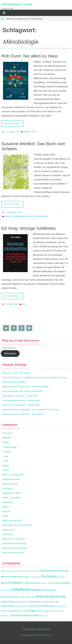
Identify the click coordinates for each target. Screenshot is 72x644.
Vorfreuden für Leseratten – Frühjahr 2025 (21, 405)
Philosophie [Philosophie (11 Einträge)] (18, 606)
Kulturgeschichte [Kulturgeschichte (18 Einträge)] (9, 597)
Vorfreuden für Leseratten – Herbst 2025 (20, 396)
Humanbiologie (10, 447)
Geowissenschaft (41, 216)
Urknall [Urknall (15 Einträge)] (25, 611)
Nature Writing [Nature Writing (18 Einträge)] (8, 602)
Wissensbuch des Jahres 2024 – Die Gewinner (23, 414)
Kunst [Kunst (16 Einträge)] (21, 597)
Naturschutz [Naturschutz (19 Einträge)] (35, 602)
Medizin (6, 507)
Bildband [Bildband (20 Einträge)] (54, 571)
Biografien (7, 438)
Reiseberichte (8, 530)
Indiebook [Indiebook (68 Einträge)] (21, 589)
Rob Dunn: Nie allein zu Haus (30, 56)
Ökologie (6, 511)
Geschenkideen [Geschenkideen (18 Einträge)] (63, 583)
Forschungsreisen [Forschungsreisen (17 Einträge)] (32, 583)
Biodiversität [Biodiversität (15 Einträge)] (23, 577)
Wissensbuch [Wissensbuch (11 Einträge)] (6, 616)
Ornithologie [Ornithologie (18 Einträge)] (7, 606)
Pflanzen (7, 452)
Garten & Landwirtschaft (13, 475)
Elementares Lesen (17, 4)
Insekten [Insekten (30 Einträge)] (36, 590)
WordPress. (47, 635)
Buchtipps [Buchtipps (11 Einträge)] (61, 577)
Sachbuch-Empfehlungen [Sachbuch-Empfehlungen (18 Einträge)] (42, 606)
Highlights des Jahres (12, 493)
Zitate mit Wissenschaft (13, 553)
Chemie (6, 470)
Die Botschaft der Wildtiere (14, 382)
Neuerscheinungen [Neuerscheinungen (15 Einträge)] (51, 602)
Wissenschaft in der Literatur (15, 548)
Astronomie (7, 433)
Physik (5, 516)
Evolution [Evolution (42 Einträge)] (16, 583)
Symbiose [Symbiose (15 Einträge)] (5, 611)
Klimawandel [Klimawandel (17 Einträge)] (49, 590)
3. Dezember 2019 (14, 212)
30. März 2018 (12, 304)
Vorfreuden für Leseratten (14, 539)
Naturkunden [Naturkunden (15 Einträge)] (22, 602)
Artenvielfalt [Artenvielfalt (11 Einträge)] (34, 571)
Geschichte (7, 488)
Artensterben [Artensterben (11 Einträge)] (25, 571)
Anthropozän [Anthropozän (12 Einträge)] (6, 571)
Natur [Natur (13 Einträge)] (33, 597)
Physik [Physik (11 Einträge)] (25, 606)
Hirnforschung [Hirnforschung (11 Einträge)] (6, 590)
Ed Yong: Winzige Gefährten (28, 228)
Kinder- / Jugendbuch (12, 498)
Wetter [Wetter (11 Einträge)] (61, 611)
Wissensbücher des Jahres (14, 543)
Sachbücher (8, 534)
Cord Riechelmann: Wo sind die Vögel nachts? (23, 391)
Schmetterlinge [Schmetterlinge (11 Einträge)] (61, 606)
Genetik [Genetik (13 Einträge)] (51, 583)
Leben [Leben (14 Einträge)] (27, 597)
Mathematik (7, 502)
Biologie (27, 132)
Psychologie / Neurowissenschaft (17, 525)
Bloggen (6, 466)
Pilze (6, 456)
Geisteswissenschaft (22, 216)
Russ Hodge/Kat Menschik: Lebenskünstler (21, 400)
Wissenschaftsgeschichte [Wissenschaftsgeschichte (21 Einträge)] (25, 615)
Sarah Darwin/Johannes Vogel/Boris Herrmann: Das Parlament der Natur (35, 377)
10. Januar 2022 (13, 132)
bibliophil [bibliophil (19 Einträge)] (44, 571)
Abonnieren (10, 353)
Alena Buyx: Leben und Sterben (16, 373)
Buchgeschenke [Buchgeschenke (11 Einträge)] (35, 577)
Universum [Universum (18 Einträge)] (16, 611)
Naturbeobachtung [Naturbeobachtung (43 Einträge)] (50, 596)
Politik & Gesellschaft (12, 520)
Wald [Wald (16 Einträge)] (40, 611)
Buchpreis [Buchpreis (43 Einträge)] (49, 576)
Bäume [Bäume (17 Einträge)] (4, 583)
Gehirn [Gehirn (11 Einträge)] (45, 583)
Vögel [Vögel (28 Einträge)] (33, 611)
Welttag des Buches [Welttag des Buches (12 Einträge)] (50, 611)
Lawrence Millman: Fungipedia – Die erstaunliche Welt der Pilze (31, 410)
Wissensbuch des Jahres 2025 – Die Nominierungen (26, 387)
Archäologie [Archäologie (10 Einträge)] (15, 571)
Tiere (34, 132)
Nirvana (37, 635)
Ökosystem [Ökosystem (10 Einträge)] (44, 616)
